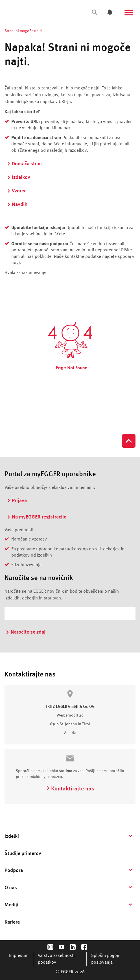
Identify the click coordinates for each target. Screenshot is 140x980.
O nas (11, 888)
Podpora (14, 871)
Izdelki (12, 836)
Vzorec (17, 191)
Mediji (11, 905)
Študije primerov (23, 854)
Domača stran (24, 164)
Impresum (19, 956)
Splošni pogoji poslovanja (105, 959)
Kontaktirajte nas (70, 789)
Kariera (12, 922)
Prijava (17, 501)
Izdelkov (18, 177)
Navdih (17, 205)
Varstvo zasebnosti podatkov (56, 959)
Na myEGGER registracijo (37, 517)
